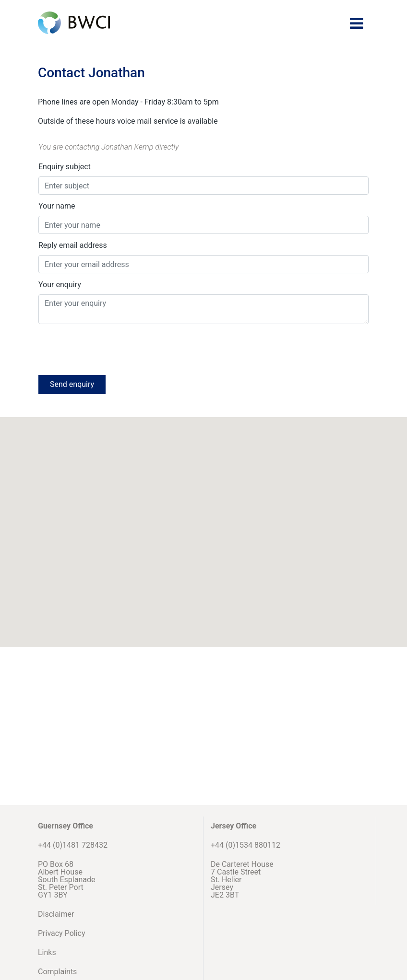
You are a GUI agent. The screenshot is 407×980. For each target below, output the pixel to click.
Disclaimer (56, 914)
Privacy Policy (62, 933)
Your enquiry (60, 285)
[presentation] (111, 349)
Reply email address (73, 245)
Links (47, 952)
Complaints (57, 972)
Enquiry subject (65, 167)
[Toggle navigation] (356, 23)
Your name (57, 206)
